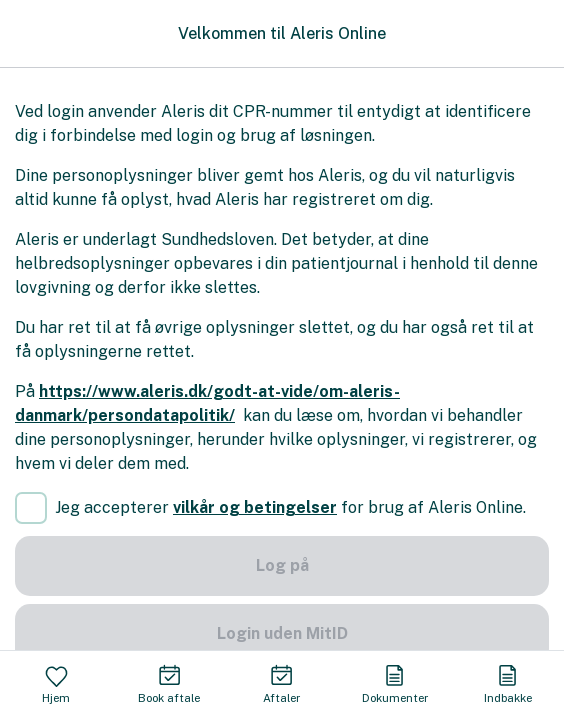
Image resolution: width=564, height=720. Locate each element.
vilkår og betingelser (255, 507)
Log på (282, 565)
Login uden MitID (282, 633)
